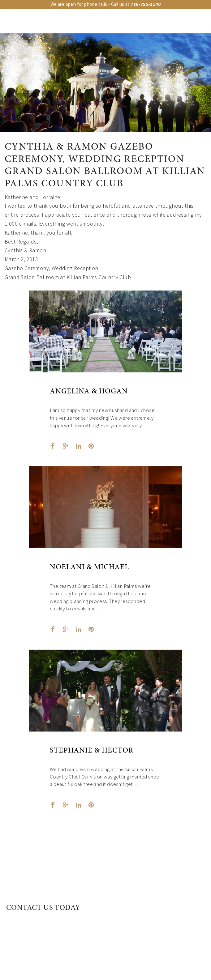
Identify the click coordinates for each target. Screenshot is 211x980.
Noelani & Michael (89, 568)
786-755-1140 (146, 4)
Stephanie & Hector (92, 751)
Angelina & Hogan (89, 392)
